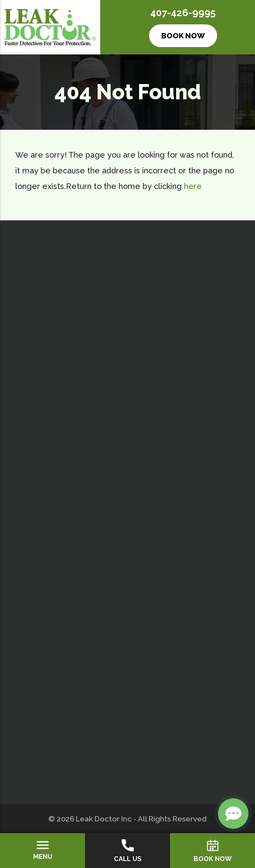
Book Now (183, 36)
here (193, 186)
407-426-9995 (183, 13)
